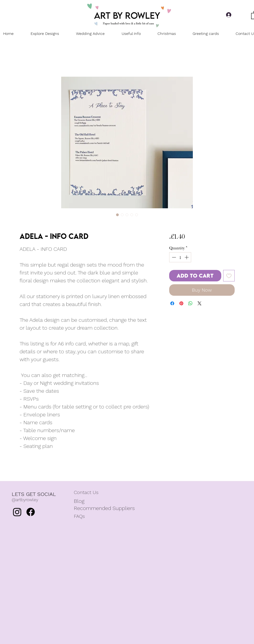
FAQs (79, 516)
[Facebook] (31, 512)
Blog (79, 501)
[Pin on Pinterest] (181, 303)
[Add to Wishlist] (229, 276)
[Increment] (187, 257)
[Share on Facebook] (172, 303)
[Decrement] (173, 257)
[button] (131, 34)
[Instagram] (17, 512)
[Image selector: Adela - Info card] (118, 215)
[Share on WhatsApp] (190, 303)
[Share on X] (200, 303)
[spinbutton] (180, 257)
